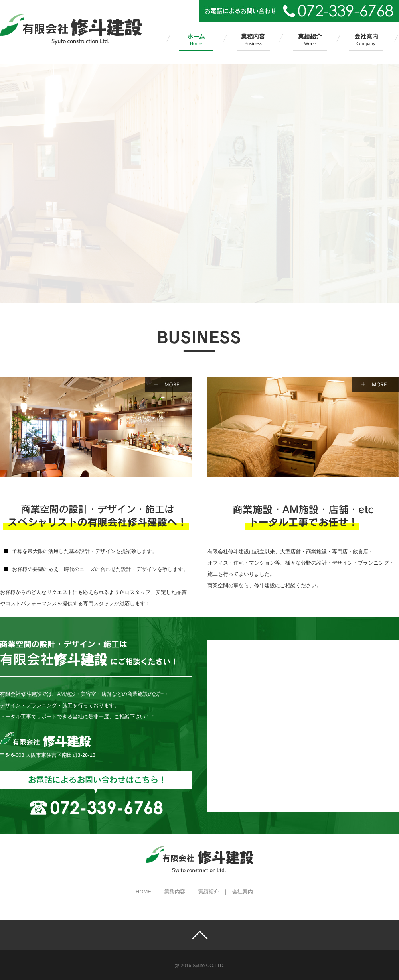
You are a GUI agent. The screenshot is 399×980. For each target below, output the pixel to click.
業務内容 (175, 892)
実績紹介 (209, 892)
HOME (143, 892)
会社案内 (243, 892)
